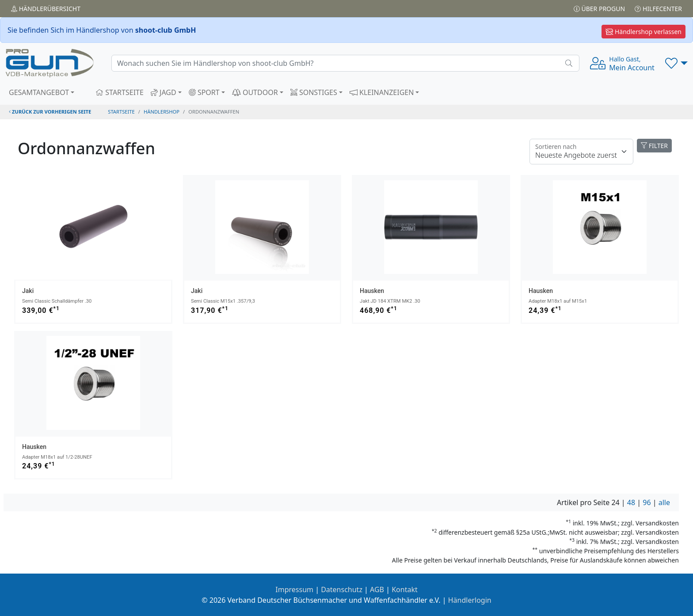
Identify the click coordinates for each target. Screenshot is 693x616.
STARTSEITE (120, 92)
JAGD (164, 92)
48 (631, 502)
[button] (676, 63)
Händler (46, 9)
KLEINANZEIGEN (382, 92)
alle (664, 502)
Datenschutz (342, 589)
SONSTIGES (314, 92)
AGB (377, 589)
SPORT (204, 92)
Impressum (294, 589)
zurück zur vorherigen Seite (50, 112)
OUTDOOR (255, 92)
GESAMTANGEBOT (39, 92)
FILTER (654, 146)
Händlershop (162, 112)
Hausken (372, 291)
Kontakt (405, 589)
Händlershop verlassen (643, 32)
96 (647, 502)
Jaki (28, 291)
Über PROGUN (599, 9)
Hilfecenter (658, 9)
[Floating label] (581, 152)
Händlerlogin (470, 600)
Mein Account (632, 64)
